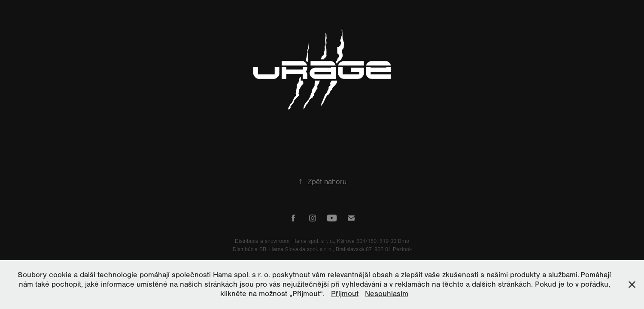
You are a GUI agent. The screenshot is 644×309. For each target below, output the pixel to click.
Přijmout (345, 294)
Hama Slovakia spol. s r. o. (301, 249)
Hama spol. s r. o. (313, 241)
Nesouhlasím (387, 294)
